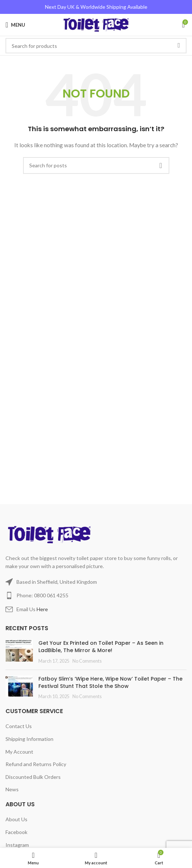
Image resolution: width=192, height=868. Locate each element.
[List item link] (96, 595)
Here (42, 609)
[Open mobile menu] (15, 25)
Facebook (16, 832)
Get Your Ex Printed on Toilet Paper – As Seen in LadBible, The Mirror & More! (101, 647)
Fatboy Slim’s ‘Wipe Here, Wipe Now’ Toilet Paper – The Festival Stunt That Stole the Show (110, 682)
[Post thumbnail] (19, 652)
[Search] (96, 165)
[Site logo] (96, 24)
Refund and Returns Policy (36, 764)
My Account (19, 752)
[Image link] (51, 534)
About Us (16, 819)
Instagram (17, 845)
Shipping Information (29, 739)
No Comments (87, 661)
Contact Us (19, 726)
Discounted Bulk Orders (33, 777)
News (12, 789)
